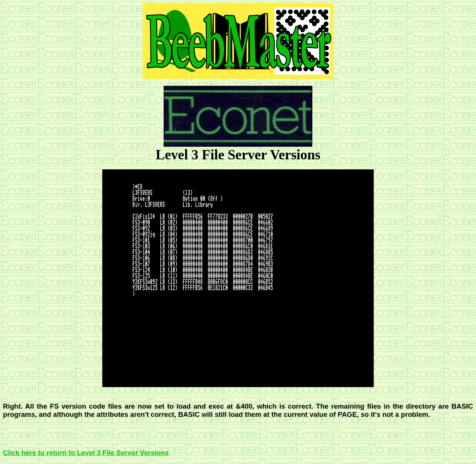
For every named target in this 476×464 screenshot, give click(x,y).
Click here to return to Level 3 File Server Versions (86, 453)
